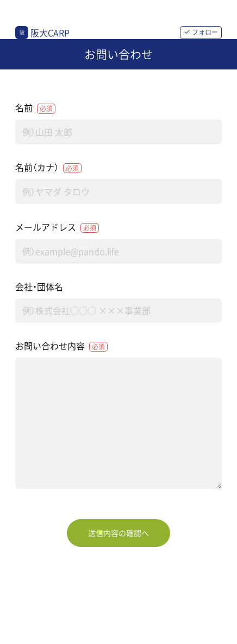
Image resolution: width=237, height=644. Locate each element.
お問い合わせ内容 (61, 346)
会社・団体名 (39, 286)
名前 (35, 107)
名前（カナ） (48, 167)
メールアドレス (57, 227)
